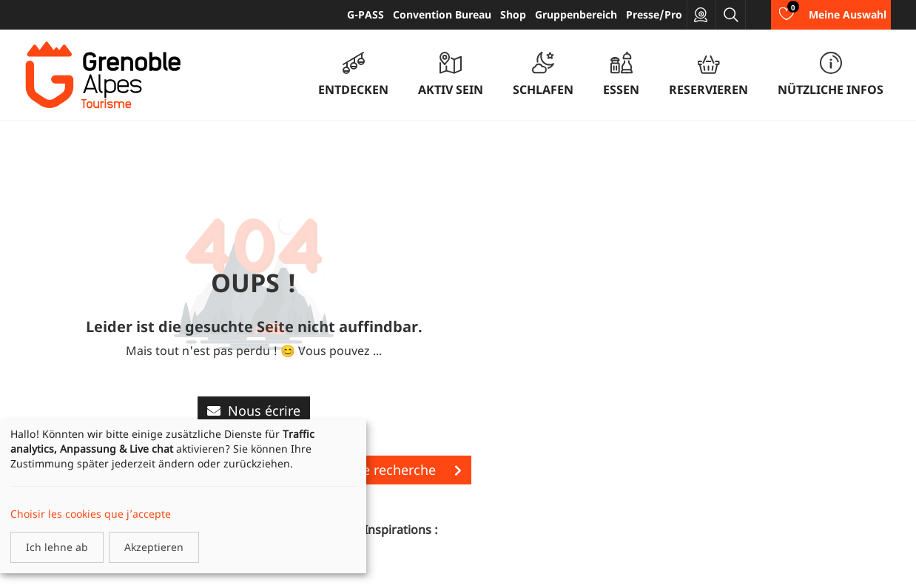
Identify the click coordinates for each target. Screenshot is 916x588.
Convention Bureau (442, 14)
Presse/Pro (654, 14)
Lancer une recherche (381, 470)
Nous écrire (254, 410)
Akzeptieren (154, 547)
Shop (513, 14)
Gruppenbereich (576, 14)
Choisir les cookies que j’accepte (91, 514)
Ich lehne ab (57, 547)
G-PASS (366, 14)
